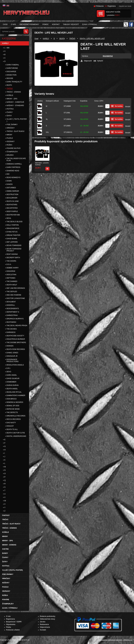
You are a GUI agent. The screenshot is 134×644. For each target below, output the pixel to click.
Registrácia (112, 6)
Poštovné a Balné (13, 630)
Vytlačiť (100, 61)
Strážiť (128, 107)
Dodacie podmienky (48, 616)
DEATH (62, 39)
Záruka (43, 622)
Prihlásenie (100, 6)
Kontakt (43, 630)
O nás (8, 616)
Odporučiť (88, 61)
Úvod (36, 39)
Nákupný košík (113, 12)
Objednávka (11, 624)
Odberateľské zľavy (47, 619)
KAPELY (46, 39)
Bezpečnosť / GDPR (14, 622)
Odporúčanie (45, 627)
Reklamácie (44, 624)
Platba (9, 627)
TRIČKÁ (72, 39)
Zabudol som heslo (125, 6)
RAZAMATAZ (108, 56)
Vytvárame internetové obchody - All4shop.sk (117, 640)
